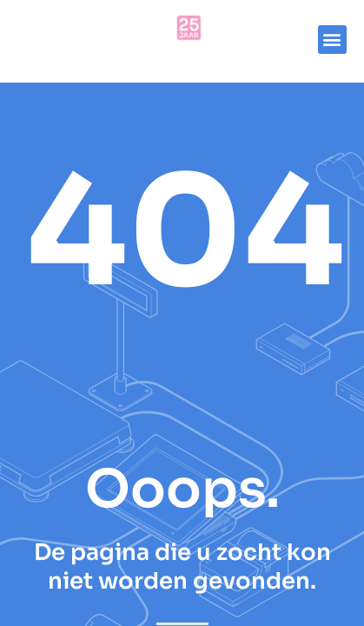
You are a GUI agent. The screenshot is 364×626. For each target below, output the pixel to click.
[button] (332, 40)
